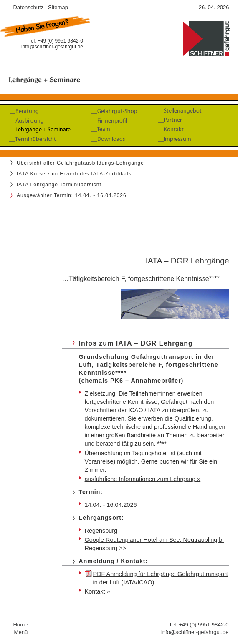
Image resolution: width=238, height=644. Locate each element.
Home (20, 625)
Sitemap (58, 7)
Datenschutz (28, 7)
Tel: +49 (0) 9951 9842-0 (199, 625)
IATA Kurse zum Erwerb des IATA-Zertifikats (74, 174)
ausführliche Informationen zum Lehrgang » (143, 479)
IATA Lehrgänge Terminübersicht (59, 185)
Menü (21, 632)
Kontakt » (97, 591)
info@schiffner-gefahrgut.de (52, 47)
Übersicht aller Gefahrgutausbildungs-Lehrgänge (80, 163)
